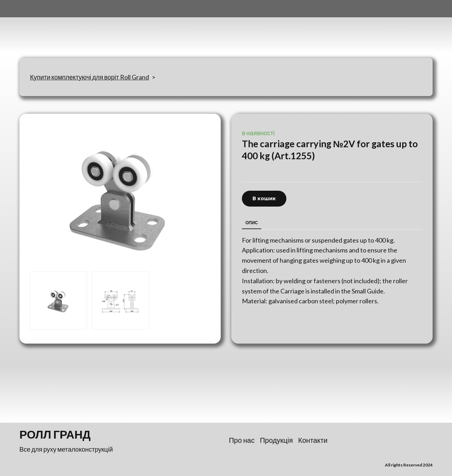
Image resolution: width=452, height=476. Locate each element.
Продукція (276, 440)
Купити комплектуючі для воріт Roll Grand (90, 77)
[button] (264, 199)
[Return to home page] (54, 29)
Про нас (242, 440)
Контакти (313, 440)
